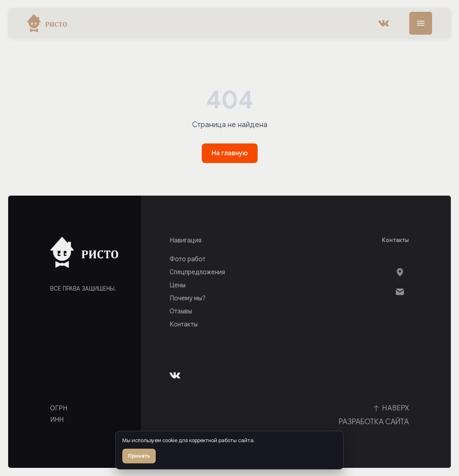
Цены (178, 285)
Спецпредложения (197, 272)
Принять (139, 456)
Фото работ (188, 259)
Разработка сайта (374, 422)
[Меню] (421, 23)
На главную (230, 153)
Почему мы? (188, 298)
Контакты (184, 324)
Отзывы (181, 311)
